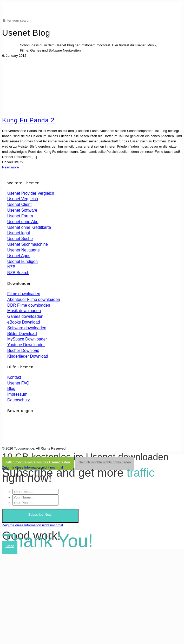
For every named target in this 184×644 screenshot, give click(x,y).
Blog (11, 389)
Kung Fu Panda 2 (28, 120)
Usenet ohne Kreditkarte (29, 227)
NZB (11, 267)
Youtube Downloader (26, 345)
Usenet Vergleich (23, 199)
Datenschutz (19, 400)
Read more (10, 167)
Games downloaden (25, 316)
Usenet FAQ (18, 383)
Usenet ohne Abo (23, 222)
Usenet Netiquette (24, 250)
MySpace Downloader (27, 339)
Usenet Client (19, 204)
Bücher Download (23, 351)
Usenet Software (22, 210)
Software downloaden (27, 328)
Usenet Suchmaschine (28, 244)
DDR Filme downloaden (29, 305)
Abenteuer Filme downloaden (34, 299)
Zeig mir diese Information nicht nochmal (32, 467)
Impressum (17, 394)
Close (10, 546)
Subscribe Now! (40, 514)
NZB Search (18, 273)
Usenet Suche (20, 239)
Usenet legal (19, 233)
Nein (105, 462)
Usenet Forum (20, 216)
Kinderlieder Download (28, 356)
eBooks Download (24, 322)
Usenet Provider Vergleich (31, 193)
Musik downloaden (24, 311)
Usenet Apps (19, 256)
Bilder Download (22, 334)
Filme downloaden (24, 294)
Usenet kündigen (22, 261)
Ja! (38, 462)
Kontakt (14, 377)
